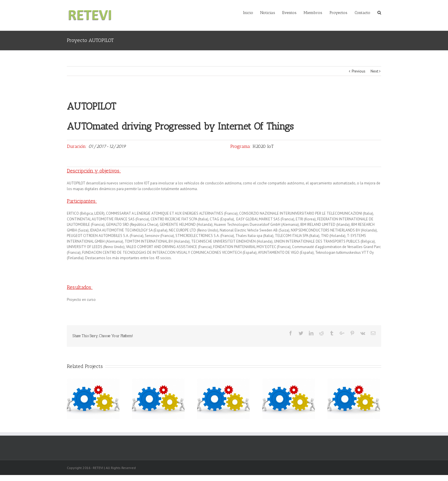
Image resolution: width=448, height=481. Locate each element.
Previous (359, 71)
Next (374, 71)
